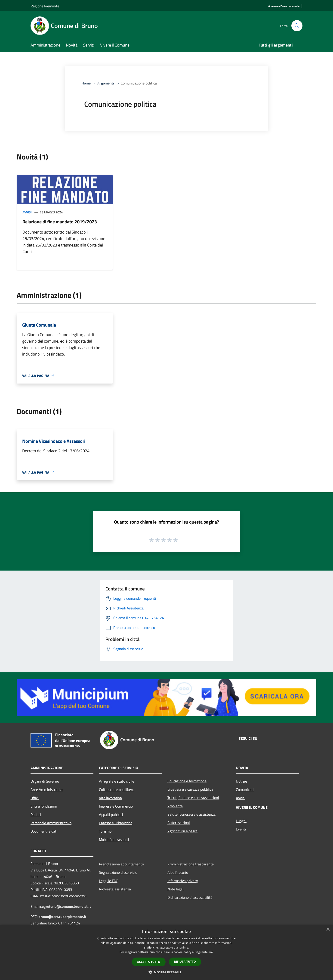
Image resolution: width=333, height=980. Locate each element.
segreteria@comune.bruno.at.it (65, 906)
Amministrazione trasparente (191, 864)
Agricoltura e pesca (182, 831)
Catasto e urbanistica (116, 823)
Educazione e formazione (187, 781)
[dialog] (166, 952)
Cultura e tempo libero (117, 790)
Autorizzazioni (179, 823)
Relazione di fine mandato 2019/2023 (60, 222)
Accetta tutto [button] (149, 962)
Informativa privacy (183, 881)
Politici (36, 815)
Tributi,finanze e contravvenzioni (193, 798)
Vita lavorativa (110, 798)
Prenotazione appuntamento (121, 864)
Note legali (176, 889)
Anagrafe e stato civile (117, 781)
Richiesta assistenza (115, 889)
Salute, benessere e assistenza (191, 814)
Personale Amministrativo (51, 823)
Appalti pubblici (111, 815)
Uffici (35, 798)
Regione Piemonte (45, 6)
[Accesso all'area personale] (284, 6)
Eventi (241, 829)
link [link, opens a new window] (211, 952)
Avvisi (27, 212)
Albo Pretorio (178, 872)
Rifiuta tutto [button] (185, 962)
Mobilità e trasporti (114, 840)
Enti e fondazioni (44, 806)
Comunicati (245, 790)
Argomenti (106, 83)
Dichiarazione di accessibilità (190, 897)
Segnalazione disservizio (118, 872)
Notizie (241, 781)
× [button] (328, 930)
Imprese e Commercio (116, 806)
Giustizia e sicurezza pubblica (190, 789)
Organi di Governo (45, 781)
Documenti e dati (44, 831)
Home (86, 83)
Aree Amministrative (47, 790)
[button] (166, 972)
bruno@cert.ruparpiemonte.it (62, 917)
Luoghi (241, 821)
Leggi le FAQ (109, 881)
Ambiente (175, 806)
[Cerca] (297, 26)
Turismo (105, 831)
